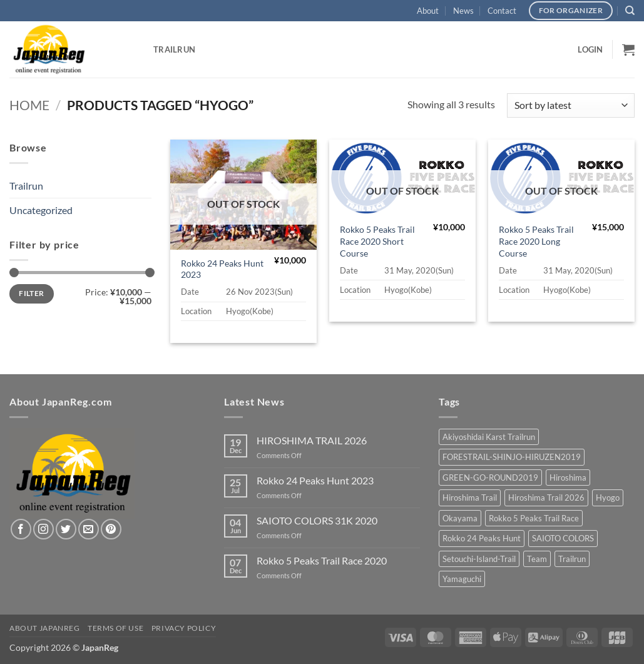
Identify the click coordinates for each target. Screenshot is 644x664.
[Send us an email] (89, 529)
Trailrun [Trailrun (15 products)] (572, 559)
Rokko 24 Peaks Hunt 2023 (222, 269)
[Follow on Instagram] (43, 529)
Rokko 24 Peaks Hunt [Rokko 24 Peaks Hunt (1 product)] (482, 538)
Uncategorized (41, 210)
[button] (590, 49)
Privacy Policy (184, 628)
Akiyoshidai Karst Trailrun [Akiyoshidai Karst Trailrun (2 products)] (489, 437)
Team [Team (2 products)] (537, 559)
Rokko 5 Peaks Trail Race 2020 (322, 560)
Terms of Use (115, 628)
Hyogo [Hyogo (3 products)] (608, 498)
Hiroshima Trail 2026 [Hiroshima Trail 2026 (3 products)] (546, 498)
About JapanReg (45, 628)
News (463, 11)
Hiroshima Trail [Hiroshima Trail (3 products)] (470, 498)
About (428, 11)
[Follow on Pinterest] (111, 529)
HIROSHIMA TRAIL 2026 (312, 440)
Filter (31, 293)
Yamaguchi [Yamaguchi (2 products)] (462, 579)
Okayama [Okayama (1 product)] (460, 518)
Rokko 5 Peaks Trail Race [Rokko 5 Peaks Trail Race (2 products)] (534, 518)
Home (29, 105)
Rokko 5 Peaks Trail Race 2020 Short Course (377, 241)
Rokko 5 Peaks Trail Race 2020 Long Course (536, 241)
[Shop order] (571, 105)
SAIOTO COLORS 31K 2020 (317, 520)
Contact (502, 11)
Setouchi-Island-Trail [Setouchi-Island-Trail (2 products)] (479, 559)
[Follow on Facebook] (21, 529)
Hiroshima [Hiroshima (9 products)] (568, 478)
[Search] (630, 11)
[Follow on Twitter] (66, 529)
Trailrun (174, 49)
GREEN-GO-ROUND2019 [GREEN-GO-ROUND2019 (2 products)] (490, 478)
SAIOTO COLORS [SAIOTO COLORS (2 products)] (563, 538)
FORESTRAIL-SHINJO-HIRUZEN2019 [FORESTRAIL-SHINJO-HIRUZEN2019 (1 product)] (512, 457)
